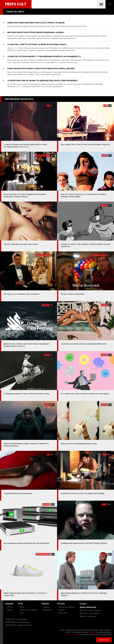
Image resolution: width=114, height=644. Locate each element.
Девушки (9, 604)
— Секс (21, 613)
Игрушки (45, 604)
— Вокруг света (62, 613)
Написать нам (104, 640)
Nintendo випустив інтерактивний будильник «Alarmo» (36, 32)
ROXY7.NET (91, 611)
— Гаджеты (45, 607)
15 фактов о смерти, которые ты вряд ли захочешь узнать (37, 44)
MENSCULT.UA (16, 619)
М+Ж (20, 604)
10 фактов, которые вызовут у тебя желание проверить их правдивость (44, 56)
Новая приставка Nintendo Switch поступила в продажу (36, 23)
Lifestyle (61, 604)
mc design (92, 632)
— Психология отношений (28, 610)
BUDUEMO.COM (19, 625)
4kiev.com (88, 616)
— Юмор (21, 607)
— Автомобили (47, 610)
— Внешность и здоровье (66, 607)
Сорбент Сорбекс (72, 634)
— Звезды (9, 610)
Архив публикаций (88, 607)
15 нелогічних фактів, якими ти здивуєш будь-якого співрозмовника (42, 80)
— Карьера (61, 610)
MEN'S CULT (90, 613)
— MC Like (9, 607)
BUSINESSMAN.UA (18, 622)
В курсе (83, 604)
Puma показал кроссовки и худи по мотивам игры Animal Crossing (41, 68)
